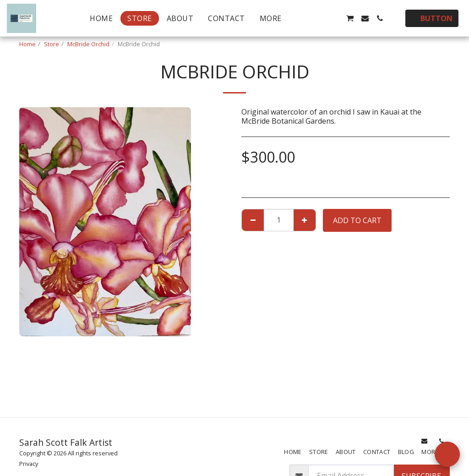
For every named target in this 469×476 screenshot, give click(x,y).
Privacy (29, 464)
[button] (305, 18)
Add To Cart (357, 220)
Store (52, 44)
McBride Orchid (88, 44)
